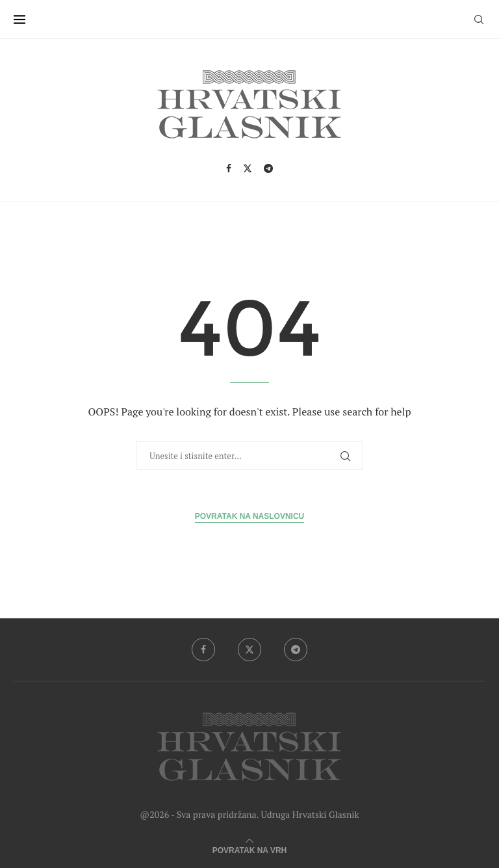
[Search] (479, 20)
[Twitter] (248, 168)
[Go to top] (249, 848)
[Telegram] (268, 168)
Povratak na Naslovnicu (249, 516)
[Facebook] (229, 168)
